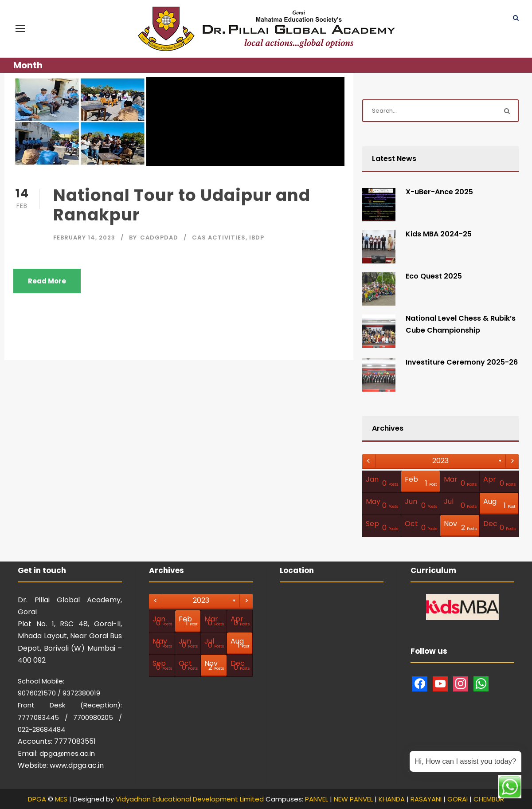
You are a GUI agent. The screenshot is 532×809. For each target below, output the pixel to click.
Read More (47, 281)
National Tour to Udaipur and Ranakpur (182, 205)
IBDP (257, 238)
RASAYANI (426, 799)
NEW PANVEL (353, 799)
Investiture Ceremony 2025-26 (462, 362)
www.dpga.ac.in (77, 765)
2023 (440, 461)
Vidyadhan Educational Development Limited (190, 799)
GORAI (458, 799)
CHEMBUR (489, 799)
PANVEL (317, 799)
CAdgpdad (159, 238)
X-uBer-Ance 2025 (439, 192)
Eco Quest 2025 (434, 276)
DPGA (37, 799)
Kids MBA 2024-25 (439, 234)
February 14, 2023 (84, 238)
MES (61, 799)
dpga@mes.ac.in (67, 753)
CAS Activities (219, 238)
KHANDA (392, 799)
